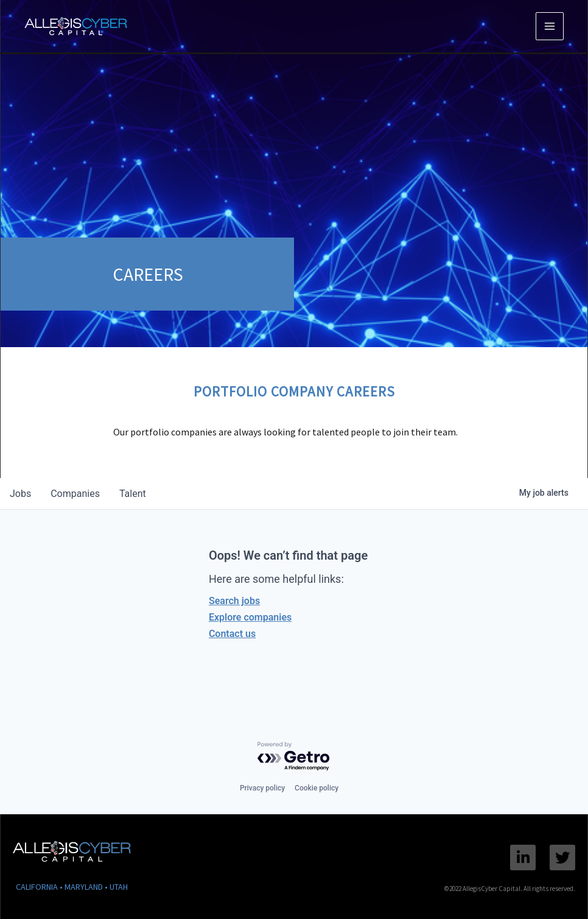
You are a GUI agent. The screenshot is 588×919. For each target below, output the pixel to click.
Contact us (232, 634)
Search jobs (234, 601)
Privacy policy (262, 788)
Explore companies (250, 617)
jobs (20, 494)
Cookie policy (317, 788)
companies (75, 494)
